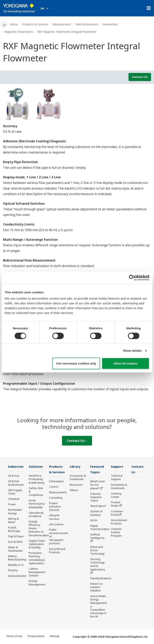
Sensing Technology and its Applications (98, 565)
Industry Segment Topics (96, 497)
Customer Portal (117, 513)
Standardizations (101, 579)
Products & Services (35, 24)
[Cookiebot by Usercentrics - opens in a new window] (132, 278)
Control (54, 487)
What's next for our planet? (97, 485)
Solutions (36, 467)
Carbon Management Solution (37, 572)
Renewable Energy (15, 512)
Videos (74, 490)
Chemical (14, 499)
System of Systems (96, 514)
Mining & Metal (13, 521)
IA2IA (94, 521)
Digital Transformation (100, 528)
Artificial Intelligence (97, 537)
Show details (132, 351)
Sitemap (55, 636)
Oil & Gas (14, 476)
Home (14, 24)
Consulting (56, 498)
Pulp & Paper (16, 537)
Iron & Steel (15, 542)
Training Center (116, 495)
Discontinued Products (57, 551)
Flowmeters (110, 24)
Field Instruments (87, 24)
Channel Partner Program (116, 533)
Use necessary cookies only (76, 363)
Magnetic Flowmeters (19, 32)
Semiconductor (17, 576)
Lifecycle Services (54, 518)
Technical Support (117, 478)
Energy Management (37, 583)
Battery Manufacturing (17, 558)
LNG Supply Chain (15, 492)
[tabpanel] (77, 105)
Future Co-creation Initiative (97, 587)
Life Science (56, 525)
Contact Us (140, 77)
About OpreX (98, 506)
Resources (76, 485)
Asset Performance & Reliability (37, 504)
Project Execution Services (55, 507)
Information (56, 482)
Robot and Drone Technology (97, 551)
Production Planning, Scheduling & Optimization (37, 558)
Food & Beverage (14, 529)
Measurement (62, 24)
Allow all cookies (125, 363)
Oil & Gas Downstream (16, 483)
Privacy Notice (36, 636)
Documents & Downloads (78, 478)
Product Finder (116, 504)
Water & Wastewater (15, 549)
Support (117, 467)
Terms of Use (14, 636)
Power (12, 505)
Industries (16, 467)
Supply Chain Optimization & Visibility (37, 544)
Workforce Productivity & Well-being (36, 479)
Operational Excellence (36, 515)
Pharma (13, 571)
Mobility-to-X (16, 565)
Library (75, 467)
